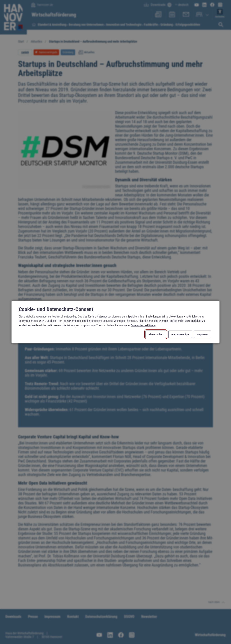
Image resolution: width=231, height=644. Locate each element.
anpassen (203, 334)
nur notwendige (180, 334)
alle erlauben (156, 334)
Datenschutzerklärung (143, 325)
